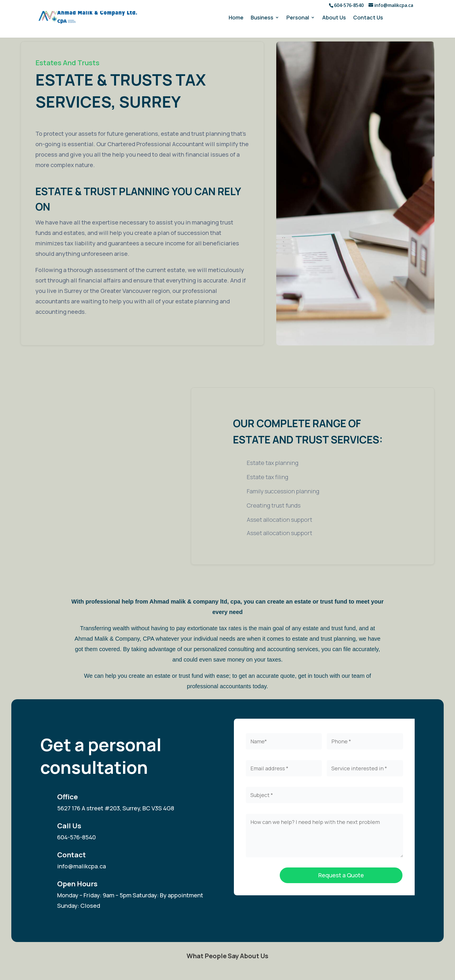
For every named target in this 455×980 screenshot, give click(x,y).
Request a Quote (341, 875)
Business (262, 18)
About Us (334, 18)
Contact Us (368, 18)
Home (236, 18)
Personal (298, 18)
